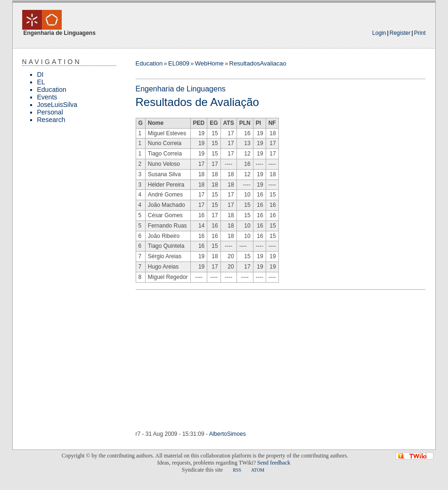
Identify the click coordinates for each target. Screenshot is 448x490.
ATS (229, 123)
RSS (237, 470)
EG (214, 123)
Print (420, 33)
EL (41, 82)
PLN (245, 123)
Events (47, 97)
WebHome (209, 63)
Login (379, 33)
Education (52, 90)
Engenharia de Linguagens (181, 89)
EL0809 (179, 63)
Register (400, 33)
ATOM (258, 470)
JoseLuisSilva (57, 105)
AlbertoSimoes (228, 434)
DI (41, 74)
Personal (50, 112)
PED (199, 123)
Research (51, 120)
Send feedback (274, 463)
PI (258, 123)
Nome (156, 123)
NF (272, 123)
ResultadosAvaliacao (258, 63)
